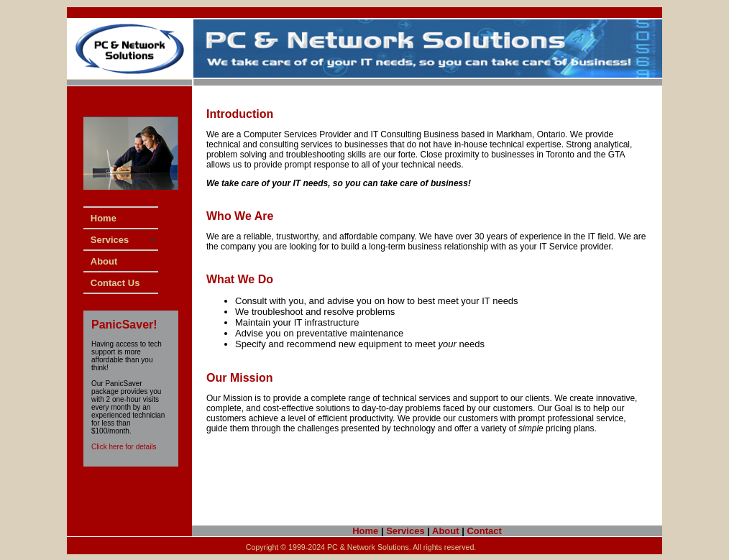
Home (365, 531)
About (446, 531)
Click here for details (124, 447)
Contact (484, 531)
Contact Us (115, 283)
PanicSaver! (124, 325)
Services (405, 531)
